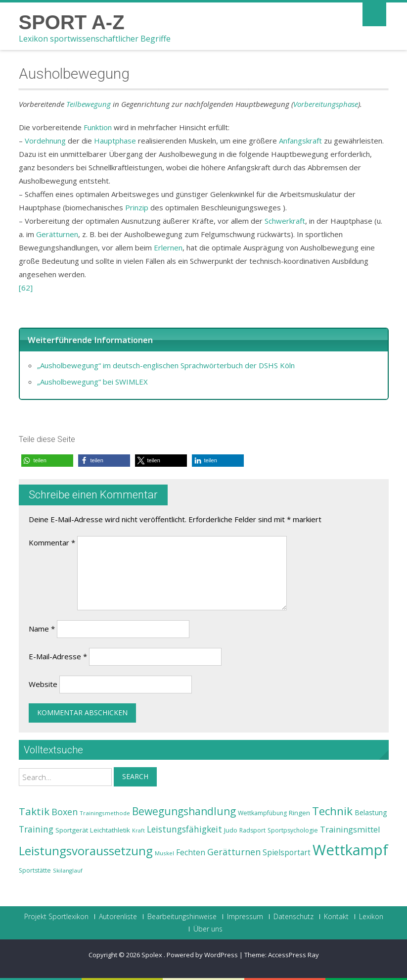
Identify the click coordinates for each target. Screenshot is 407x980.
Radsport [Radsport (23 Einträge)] (252, 830)
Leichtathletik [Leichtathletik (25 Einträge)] (110, 830)
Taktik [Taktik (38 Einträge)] (34, 811)
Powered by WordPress (202, 955)
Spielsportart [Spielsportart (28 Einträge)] (287, 853)
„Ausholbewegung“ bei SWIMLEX (92, 382)
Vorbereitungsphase (326, 104)
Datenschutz (294, 917)
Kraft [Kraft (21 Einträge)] (138, 831)
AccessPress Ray (294, 955)
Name (42, 629)
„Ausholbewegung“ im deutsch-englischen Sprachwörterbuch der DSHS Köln (166, 365)
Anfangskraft (300, 141)
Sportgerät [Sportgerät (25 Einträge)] (72, 830)
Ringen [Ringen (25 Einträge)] (299, 813)
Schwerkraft (285, 221)
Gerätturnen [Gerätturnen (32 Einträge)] (234, 852)
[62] (26, 288)
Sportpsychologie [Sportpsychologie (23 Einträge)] (293, 830)
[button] (47, 461)
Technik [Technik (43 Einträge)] (332, 811)
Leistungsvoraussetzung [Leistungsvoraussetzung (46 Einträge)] (86, 851)
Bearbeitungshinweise (182, 917)
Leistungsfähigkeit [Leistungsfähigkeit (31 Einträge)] (184, 829)
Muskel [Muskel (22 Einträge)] (164, 853)
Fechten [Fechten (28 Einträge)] (191, 853)
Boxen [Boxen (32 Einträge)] (65, 812)
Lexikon (371, 917)
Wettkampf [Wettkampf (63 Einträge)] (350, 850)
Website (43, 684)
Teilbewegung (89, 104)
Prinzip (137, 207)
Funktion (98, 127)
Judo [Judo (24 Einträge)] (231, 830)
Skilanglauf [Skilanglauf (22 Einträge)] (68, 870)
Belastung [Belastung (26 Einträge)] (371, 812)
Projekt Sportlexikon (56, 917)
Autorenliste (118, 917)
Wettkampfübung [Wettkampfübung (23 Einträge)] (262, 813)
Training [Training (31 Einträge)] (36, 829)
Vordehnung (45, 141)
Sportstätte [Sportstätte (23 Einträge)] (35, 870)
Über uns (208, 929)
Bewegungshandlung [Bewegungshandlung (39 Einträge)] (184, 811)
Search (135, 776)
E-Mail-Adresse (58, 656)
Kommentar (52, 542)
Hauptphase (115, 141)
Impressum (245, 917)
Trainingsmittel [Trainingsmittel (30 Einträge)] (350, 829)
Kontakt (336, 917)
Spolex (153, 955)
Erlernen (168, 247)
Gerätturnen (57, 234)
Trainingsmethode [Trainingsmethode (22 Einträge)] (105, 813)
